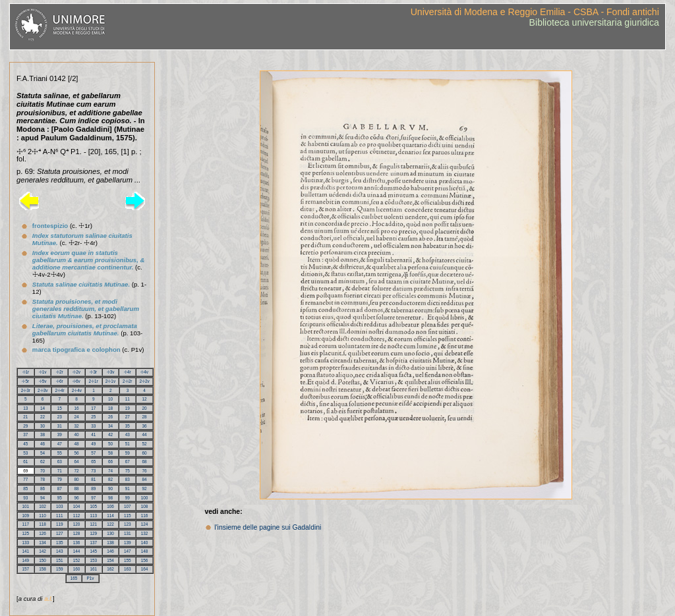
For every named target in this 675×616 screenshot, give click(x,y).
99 (128, 498)
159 (60, 569)
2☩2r (127, 381)
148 (145, 551)
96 (77, 498)
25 (93, 417)
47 (60, 444)
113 (94, 516)
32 (77, 426)
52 (145, 444)
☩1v (43, 372)
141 (26, 551)
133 (26, 543)
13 (25, 408)
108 (145, 506)
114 (110, 516)
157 (26, 569)
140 (145, 543)
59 (128, 453)
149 (26, 560)
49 (93, 444)
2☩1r (94, 381)
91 (128, 489)
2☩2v (144, 381)
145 (94, 551)
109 (26, 516)
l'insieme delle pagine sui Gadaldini (268, 527)
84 (145, 479)
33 (93, 426)
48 (77, 444)
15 (60, 408)
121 (94, 524)
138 (110, 543)
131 (128, 533)
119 (60, 524)
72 (77, 471)
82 (110, 479)
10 (110, 399)
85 (25, 489)
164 (145, 569)
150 (43, 560)
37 (25, 434)
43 (128, 434)
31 (60, 426)
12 (144, 399)
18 (110, 408)
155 (128, 560)
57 (93, 453)
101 (26, 506)
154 (110, 560)
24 (77, 417)
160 (77, 569)
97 (93, 498)
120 (77, 524)
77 (25, 479)
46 (43, 444)
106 (110, 506)
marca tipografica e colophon (76, 350)
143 (60, 551)
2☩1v (110, 381)
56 (77, 453)
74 (110, 471)
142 (43, 551)
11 (128, 399)
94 (43, 498)
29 (25, 426)
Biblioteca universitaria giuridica (594, 22)
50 (110, 444)
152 (77, 560)
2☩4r (59, 390)
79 (60, 479)
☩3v (111, 372)
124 (145, 524)
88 (77, 489)
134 (43, 543)
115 (128, 516)
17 (93, 408)
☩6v (76, 381)
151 (60, 560)
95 (60, 498)
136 (77, 543)
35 (128, 426)
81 (93, 479)
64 (77, 462)
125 (26, 533)
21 (25, 417)
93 (25, 498)
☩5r (25, 381)
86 (43, 489)
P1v (90, 578)
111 (60, 516)
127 (60, 533)
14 (43, 408)
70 (43, 471)
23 (60, 417)
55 (60, 453)
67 (128, 462)
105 (94, 506)
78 (43, 479)
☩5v (43, 381)
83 (128, 479)
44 (145, 434)
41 (93, 434)
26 (110, 417)
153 (94, 560)
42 (110, 434)
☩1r (26, 372)
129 (94, 533)
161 (94, 569)
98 (110, 498)
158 (43, 569)
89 (93, 489)
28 (145, 417)
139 (128, 543)
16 (77, 408)
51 (128, 444)
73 (93, 471)
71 (60, 471)
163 (128, 569)
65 (93, 462)
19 (128, 408)
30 (43, 426)
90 (110, 489)
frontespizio (50, 226)
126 (43, 533)
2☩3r (26, 390)
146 (110, 551)
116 (145, 516)
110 (43, 516)
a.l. (48, 599)
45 (25, 444)
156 (145, 560)
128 (77, 533)
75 (128, 471)
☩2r (60, 372)
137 (94, 543)
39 (60, 434)
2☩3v (43, 390)
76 (145, 471)
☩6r (60, 381)
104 (77, 506)
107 (128, 506)
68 (145, 462)
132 (145, 533)
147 (128, 551)
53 (25, 453)
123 (128, 524)
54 (43, 453)
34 (110, 426)
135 (60, 543)
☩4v (144, 372)
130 (110, 533)
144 (77, 551)
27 (128, 417)
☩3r (93, 372)
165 (74, 578)
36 (145, 426)
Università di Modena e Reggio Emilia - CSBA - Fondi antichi (535, 12)
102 (43, 506)
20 (145, 408)
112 (77, 516)
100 (145, 498)
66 (110, 462)
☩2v (76, 372)
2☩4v (77, 390)
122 (110, 524)
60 (145, 453)
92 (145, 489)
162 (110, 569)
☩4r (128, 372)
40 (77, 434)
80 (77, 479)
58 (110, 453)
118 (43, 524)
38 (43, 434)
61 (25, 462)
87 (60, 489)
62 (43, 462)
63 (60, 462)
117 (26, 524)
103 (60, 506)
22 (43, 417)
